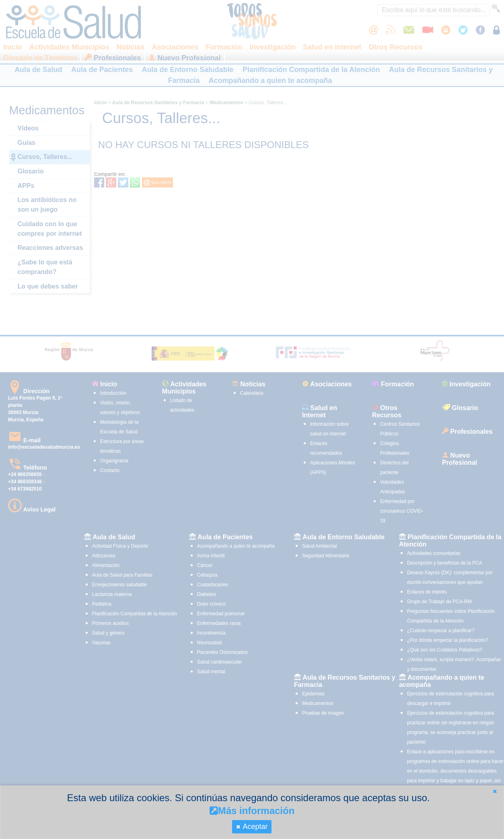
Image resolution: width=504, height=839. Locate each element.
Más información (252, 811)
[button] (495, 791)
